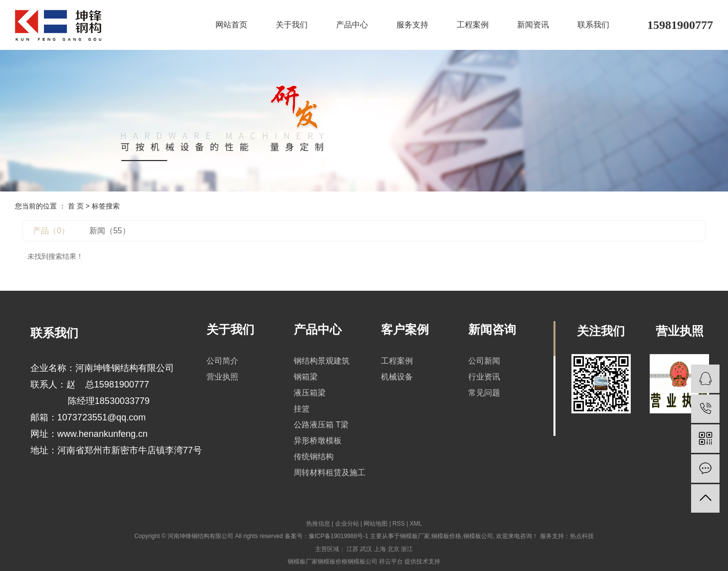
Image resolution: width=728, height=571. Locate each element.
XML (416, 524)
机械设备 (397, 377)
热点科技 (582, 536)
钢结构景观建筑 (322, 361)
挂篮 (302, 409)
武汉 (366, 549)
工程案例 (473, 25)
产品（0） (51, 231)
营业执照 (222, 377)
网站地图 (375, 524)
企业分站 (347, 524)
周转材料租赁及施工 (330, 473)
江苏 (353, 549)
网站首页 (231, 25)
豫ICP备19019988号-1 (339, 536)
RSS (399, 524)
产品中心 (352, 25)
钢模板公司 (478, 536)
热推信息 (318, 524)
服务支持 (412, 25)
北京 (393, 549)
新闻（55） (110, 231)
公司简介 (222, 361)
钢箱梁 (306, 377)
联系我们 (593, 25)
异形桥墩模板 (318, 441)
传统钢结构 (314, 457)
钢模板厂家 (415, 536)
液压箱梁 (310, 393)
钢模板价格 (446, 536)
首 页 (76, 206)
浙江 (407, 549)
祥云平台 (391, 562)
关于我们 (292, 25)
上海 (380, 549)
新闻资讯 (533, 25)
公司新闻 (484, 361)
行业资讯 (484, 377)
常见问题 (484, 393)
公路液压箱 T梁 (321, 425)
